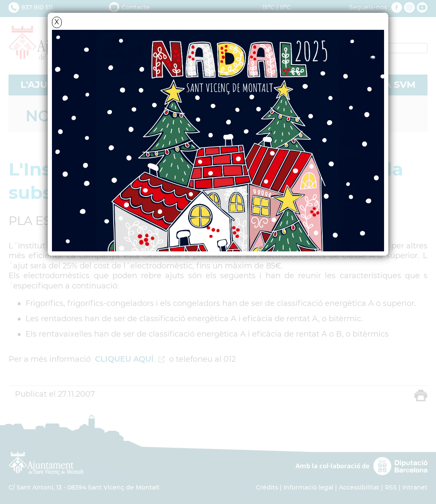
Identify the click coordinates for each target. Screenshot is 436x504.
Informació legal (308, 487)
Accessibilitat (359, 487)
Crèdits (267, 487)
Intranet (415, 487)
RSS (391, 487)
